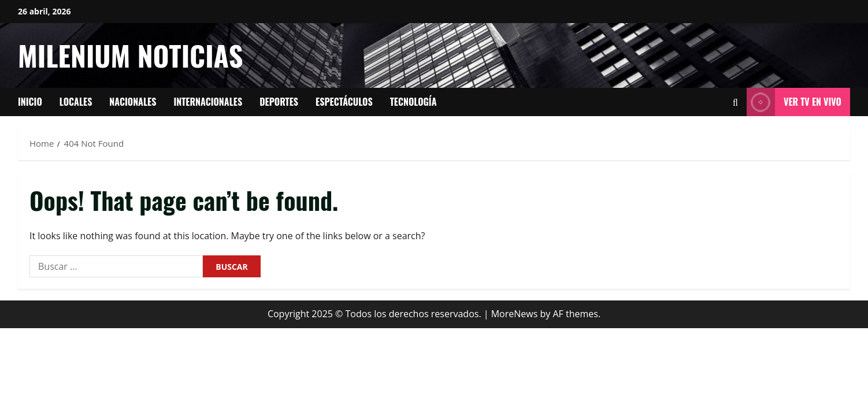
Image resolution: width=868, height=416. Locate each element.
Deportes (279, 102)
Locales (76, 102)
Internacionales (208, 102)
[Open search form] (735, 102)
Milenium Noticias (130, 55)
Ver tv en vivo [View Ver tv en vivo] (794, 102)
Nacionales (133, 102)
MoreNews (515, 314)
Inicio (30, 102)
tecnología (413, 102)
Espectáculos (344, 102)
